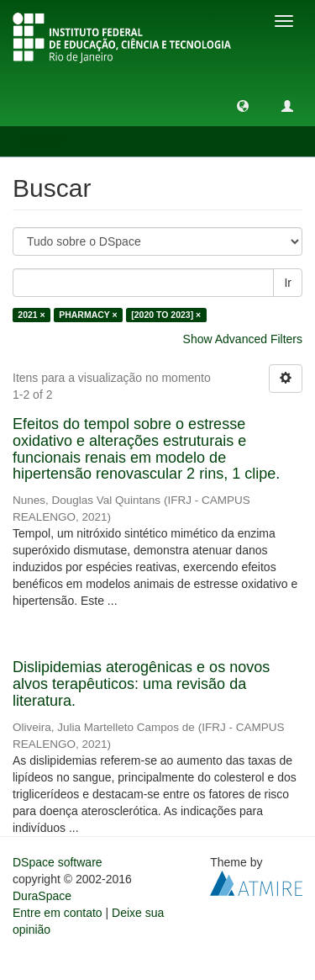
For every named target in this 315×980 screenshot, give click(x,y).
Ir (288, 283)
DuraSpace (42, 896)
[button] (243, 105)
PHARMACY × (88, 315)
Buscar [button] (49, 141)
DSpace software (58, 862)
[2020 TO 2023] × (166, 315)
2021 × (31, 315)
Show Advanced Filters (243, 339)
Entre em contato (58, 913)
